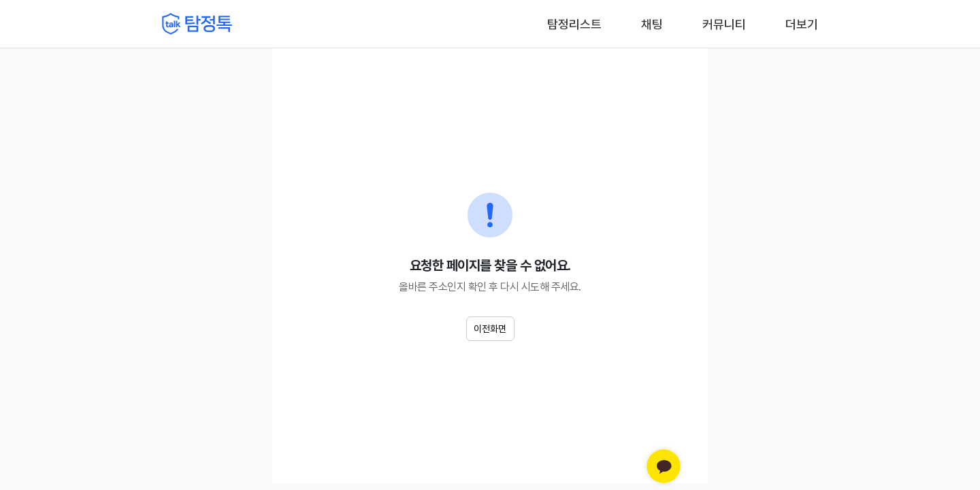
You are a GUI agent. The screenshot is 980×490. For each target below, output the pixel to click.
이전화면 (490, 329)
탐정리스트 (574, 24)
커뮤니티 (724, 24)
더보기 (802, 24)
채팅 (652, 23)
